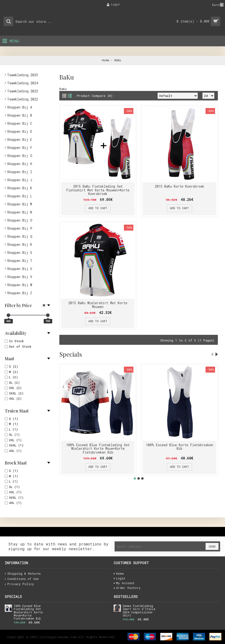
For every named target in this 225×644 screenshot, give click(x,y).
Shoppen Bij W (20, 285)
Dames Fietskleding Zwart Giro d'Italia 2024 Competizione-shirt (139, 611)
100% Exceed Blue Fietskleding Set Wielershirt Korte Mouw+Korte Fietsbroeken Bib (98, 449)
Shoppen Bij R (20, 244)
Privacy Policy (19, 584)
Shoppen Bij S (20, 253)
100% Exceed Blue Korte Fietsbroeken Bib (180, 447)
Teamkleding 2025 (23, 75)
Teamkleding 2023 (23, 91)
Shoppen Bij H (20, 164)
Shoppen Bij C (20, 123)
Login (119, 578)
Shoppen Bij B (20, 115)
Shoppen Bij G (20, 156)
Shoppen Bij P (20, 228)
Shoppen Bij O (20, 220)
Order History (127, 588)
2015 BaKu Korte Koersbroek (179, 186)
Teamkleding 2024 (23, 83)
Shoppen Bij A (20, 107)
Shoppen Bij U (20, 269)
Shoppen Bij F (20, 148)
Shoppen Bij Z (20, 293)
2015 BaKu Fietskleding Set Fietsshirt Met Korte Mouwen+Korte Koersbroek (98, 190)
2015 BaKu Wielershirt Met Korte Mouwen (98, 305)
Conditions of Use (22, 579)
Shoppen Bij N (20, 212)
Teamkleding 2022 (23, 99)
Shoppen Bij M (20, 204)
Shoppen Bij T (20, 261)
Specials (71, 354)
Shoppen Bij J (20, 180)
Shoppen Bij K (20, 188)
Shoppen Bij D (20, 131)
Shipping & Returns (23, 574)
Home (119, 573)
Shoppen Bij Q (20, 236)
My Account (124, 583)
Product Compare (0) (95, 96)
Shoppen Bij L (20, 196)
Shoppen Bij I (20, 172)
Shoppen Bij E (20, 140)
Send (212, 546)
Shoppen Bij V (20, 277)
